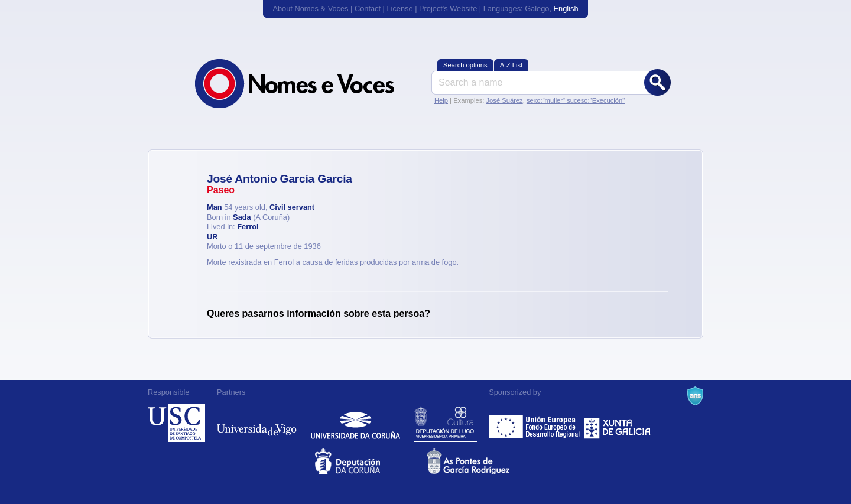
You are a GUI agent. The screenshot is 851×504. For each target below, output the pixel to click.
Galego (537, 9)
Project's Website (448, 9)
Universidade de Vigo (257, 423)
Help (441, 100)
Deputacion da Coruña (370, 461)
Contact (368, 9)
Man (215, 207)
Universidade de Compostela (176, 423)
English (566, 9)
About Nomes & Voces (310, 9)
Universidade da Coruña (355, 423)
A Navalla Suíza (695, 396)
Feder (535, 423)
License (399, 9)
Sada (242, 217)
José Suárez (504, 100)
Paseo (221, 190)
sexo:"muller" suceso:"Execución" (576, 100)
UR (212, 237)
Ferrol (248, 227)
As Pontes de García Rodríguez (481, 461)
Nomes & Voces (307, 84)
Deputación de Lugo (445, 423)
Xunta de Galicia (617, 423)
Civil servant (292, 207)
